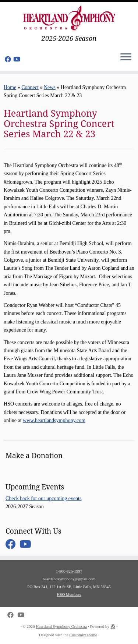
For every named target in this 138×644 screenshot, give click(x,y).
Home (10, 87)
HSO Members (69, 594)
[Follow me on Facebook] (9, 59)
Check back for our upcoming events (43, 498)
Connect (30, 87)
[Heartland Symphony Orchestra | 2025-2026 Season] (69, 18)
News (50, 87)
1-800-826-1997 (69, 571)
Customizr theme (83, 635)
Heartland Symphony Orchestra (61, 626)
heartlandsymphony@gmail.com (69, 579)
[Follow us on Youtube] (18, 59)
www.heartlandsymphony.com (54, 420)
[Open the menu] (126, 57)
